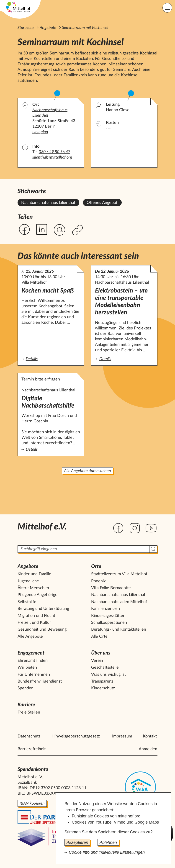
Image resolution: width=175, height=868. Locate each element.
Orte (96, 566)
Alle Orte (99, 637)
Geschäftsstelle (105, 668)
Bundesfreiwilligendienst (40, 681)
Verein (97, 661)
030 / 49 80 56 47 (54, 152)
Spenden (26, 688)
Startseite (26, 28)
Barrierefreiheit (32, 749)
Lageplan (40, 132)
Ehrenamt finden (33, 661)
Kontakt (150, 736)
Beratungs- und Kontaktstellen (119, 629)
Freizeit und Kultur (34, 623)
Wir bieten (27, 668)
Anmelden (148, 749)
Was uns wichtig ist (108, 675)
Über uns (101, 653)
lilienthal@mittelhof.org (52, 157)
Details (50, 359)
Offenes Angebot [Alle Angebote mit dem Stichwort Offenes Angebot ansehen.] (102, 203)
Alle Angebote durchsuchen (87, 471)
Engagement (31, 653)
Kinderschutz (103, 688)
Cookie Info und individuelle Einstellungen (107, 852)
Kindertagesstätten (108, 616)
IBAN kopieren (32, 804)
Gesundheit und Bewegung (42, 629)
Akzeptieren (77, 842)
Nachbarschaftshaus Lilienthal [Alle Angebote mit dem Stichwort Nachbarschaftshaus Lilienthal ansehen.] (48, 203)
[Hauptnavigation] (167, 8)
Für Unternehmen (34, 675)
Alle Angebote (30, 637)
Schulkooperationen (109, 623)
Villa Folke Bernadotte (111, 588)
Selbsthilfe (27, 602)
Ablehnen (108, 842)
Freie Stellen (29, 712)
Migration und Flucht (36, 616)
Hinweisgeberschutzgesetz (76, 736)
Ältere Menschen (33, 588)
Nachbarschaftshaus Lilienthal (118, 595)
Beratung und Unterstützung (43, 609)
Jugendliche (28, 581)
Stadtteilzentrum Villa (119, 574)
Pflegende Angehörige (37, 595)
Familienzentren (106, 609)
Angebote (48, 28)
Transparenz (102, 681)
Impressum (122, 736)
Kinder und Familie (34, 574)
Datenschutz (29, 736)
